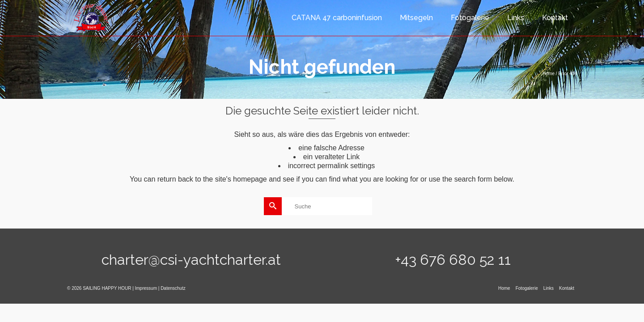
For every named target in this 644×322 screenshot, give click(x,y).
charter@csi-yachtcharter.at (191, 260)
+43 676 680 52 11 (453, 260)
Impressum (146, 288)
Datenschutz (173, 288)
